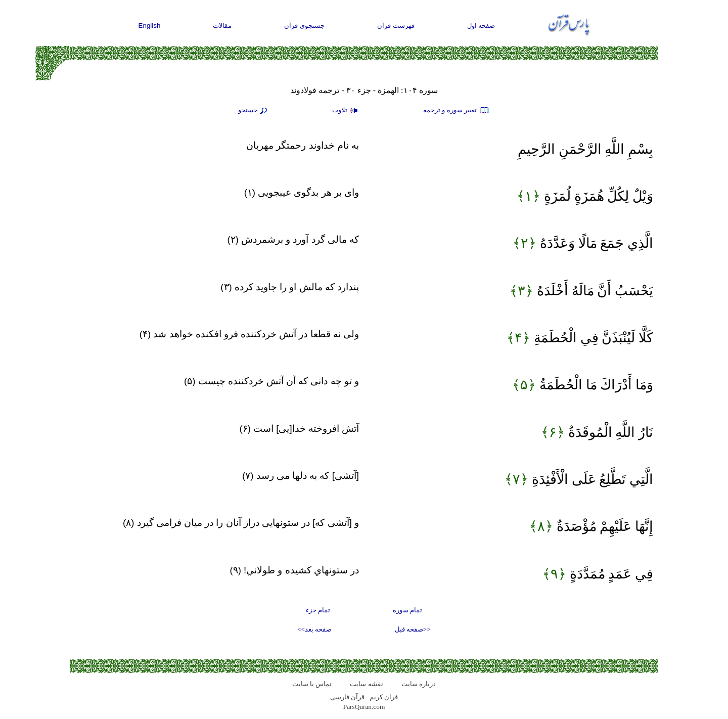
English (150, 26)
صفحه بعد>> (314, 629)
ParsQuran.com (364, 707)
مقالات (222, 26)
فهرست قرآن (396, 26)
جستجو (254, 111)
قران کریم (384, 697)
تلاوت (346, 111)
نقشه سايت (366, 684)
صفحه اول (481, 26)
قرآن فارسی (347, 697)
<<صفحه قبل (413, 629)
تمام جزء (318, 610)
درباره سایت (419, 684)
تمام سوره (407, 610)
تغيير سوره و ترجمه (457, 111)
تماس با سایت (312, 684)
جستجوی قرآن (304, 26)
